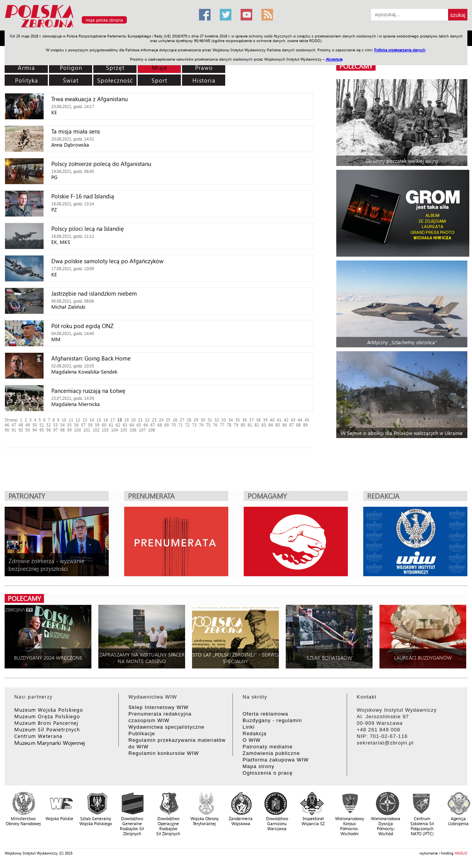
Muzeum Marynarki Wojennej (50, 743)
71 (180, 425)
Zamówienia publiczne (271, 753)
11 (71, 420)
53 (56, 425)
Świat (71, 80)
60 (104, 425)
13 (85, 420)
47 (14, 425)
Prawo (204, 68)
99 (69, 430)
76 (215, 425)
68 (160, 425)
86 (285, 425)
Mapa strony (259, 766)
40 (272, 420)
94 (35, 430)
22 (147, 420)
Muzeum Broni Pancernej (46, 723)
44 (300, 420)
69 (167, 425)
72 (187, 425)
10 (64, 420)
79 (236, 425)
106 (133, 430)
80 (243, 425)
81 (250, 425)
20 (133, 420)
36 (244, 420)
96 (49, 430)
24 (161, 420)
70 (174, 425)
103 (105, 430)
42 (286, 420)
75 (208, 425)
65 (139, 425)
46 (7, 425)
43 (293, 420)
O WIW (252, 740)
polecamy (356, 66)
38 (258, 420)
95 (42, 430)
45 (307, 420)
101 (87, 430)
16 (106, 420)
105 (124, 430)
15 (99, 420)
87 (292, 425)
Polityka (27, 80)
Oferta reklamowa (265, 714)
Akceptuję (334, 59)
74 (201, 425)
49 (28, 425)
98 (62, 430)
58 (90, 425)
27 (182, 420)
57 (83, 425)
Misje (160, 68)
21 (140, 420)
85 (278, 425)
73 (194, 425)
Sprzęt (115, 68)
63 (125, 425)
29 (196, 420)
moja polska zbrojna (104, 20)
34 (231, 420)
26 (175, 420)
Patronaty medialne (268, 747)
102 (96, 430)
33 (224, 420)
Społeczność (115, 80)
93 (28, 430)
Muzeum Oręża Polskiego (47, 716)
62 (118, 425)
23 (154, 420)
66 (146, 425)
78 (229, 425)
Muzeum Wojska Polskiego (49, 710)
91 (14, 430)
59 (97, 425)
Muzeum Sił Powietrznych (47, 729)
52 (49, 425)
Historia (204, 80)
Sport (159, 80)
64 (132, 425)
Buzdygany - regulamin (272, 720)
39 (265, 420)
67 (153, 425)
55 (69, 425)
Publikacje (142, 733)
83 (264, 425)
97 (56, 430)
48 (21, 425)
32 (217, 420)
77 (222, 425)
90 (7, 430)
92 (21, 430)
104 (115, 430)
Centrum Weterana (38, 736)
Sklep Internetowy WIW (158, 707)
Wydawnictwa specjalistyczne (166, 727)
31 (210, 420)
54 (62, 425)
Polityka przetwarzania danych (400, 50)
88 (298, 425)
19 (126, 420)
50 (35, 425)
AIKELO (461, 853)
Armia (26, 68)
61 (111, 425)
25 (168, 420)
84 (271, 425)
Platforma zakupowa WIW (276, 760)
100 (78, 430)
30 (203, 420)
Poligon (71, 68)
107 (142, 430)
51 (42, 425)
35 (238, 420)
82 (257, 425)
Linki (249, 727)
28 (189, 420)
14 (92, 420)
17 (113, 420)
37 (251, 420)
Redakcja (255, 733)
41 (279, 420)
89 (305, 425)
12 (78, 420)
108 (152, 430)
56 (76, 425)
